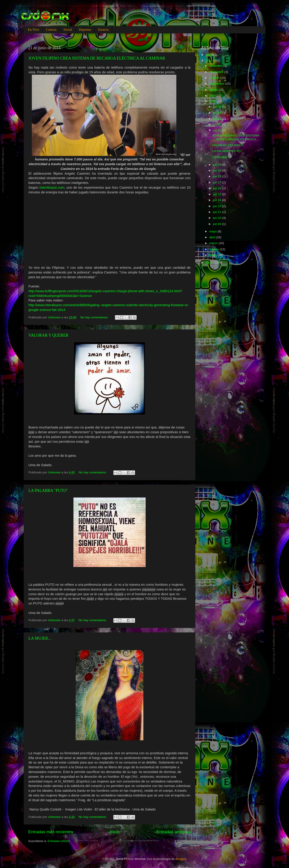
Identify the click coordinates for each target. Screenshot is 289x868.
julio (212, 96)
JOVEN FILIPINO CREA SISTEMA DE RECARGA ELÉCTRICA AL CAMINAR (97, 58)
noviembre (217, 72)
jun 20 (218, 165)
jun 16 (218, 188)
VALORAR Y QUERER (48, 335)
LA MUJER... (40, 638)
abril (213, 237)
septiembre (217, 84)
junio (213, 101)
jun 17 (218, 182)
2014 (210, 61)
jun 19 (218, 170)
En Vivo (34, 30)
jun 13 (218, 206)
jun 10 (218, 218)
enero (214, 255)
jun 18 (218, 176)
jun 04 (218, 224)
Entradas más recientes (51, 832)
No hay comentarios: (95, 317)
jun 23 (218, 119)
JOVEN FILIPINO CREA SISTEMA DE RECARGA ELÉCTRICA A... (236, 137)
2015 (210, 55)
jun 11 (218, 212)
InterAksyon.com (52, 187)
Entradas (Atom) (59, 841)
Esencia (103, 30)
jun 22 (218, 124)
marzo (214, 243)
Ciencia (51, 30)
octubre (215, 78)
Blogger (181, 859)
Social (68, 30)
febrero (215, 249)
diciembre (216, 66)
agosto (214, 90)
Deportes (85, 30)
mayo (213, 231)
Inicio (115, 832)
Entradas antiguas (174, 832)
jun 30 (218, 107)
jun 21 (218, 130)
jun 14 (218, 200)
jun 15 (218, 194)
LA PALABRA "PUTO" (48, 491)
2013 (210, 263)
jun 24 (218, 113)
